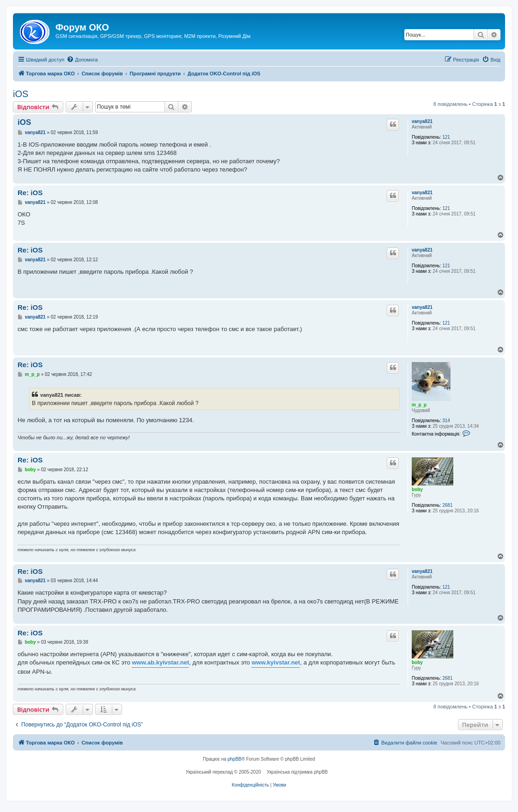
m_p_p (419, 405)
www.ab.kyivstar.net (160, 662)
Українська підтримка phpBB (297, 772)
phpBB (235, 759)
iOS (21, 94)
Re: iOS (30, 193)
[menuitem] (82, 60)
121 (446, 137)
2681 (447, 505)
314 (446, 421)
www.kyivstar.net (276, 662)
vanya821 (422, 121)
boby (417, 489)
